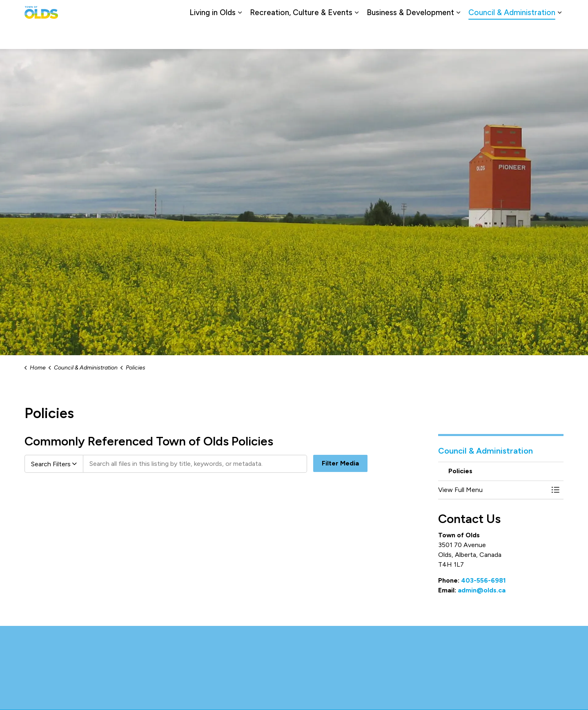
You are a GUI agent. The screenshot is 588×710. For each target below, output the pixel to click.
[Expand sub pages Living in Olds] (240, 37)
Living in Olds (213, 37)
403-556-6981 (483, 580)
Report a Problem (518, 12)
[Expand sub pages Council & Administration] (559, 37)
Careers (438, 12)
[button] (493, 490)
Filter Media (340, 463)
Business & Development (410, 37)
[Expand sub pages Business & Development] (458, 37)
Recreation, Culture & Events (301, 37)
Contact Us (472, 12)
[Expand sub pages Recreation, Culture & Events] (356, 37)
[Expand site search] (555, 12)
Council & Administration (512, 37)
